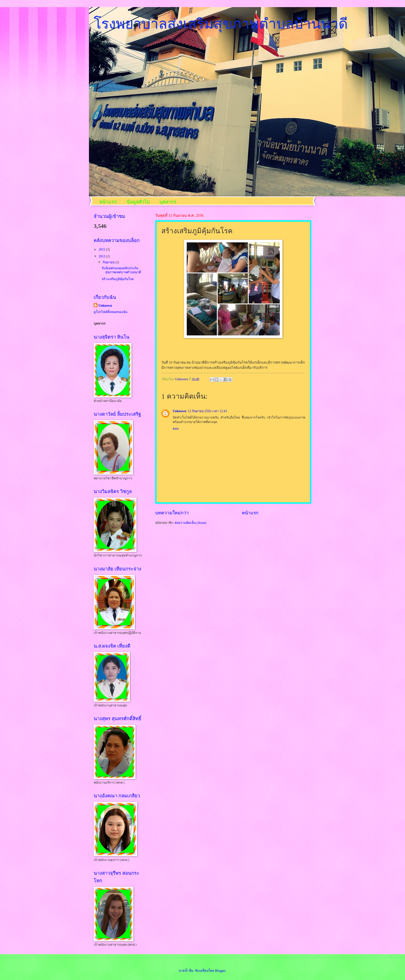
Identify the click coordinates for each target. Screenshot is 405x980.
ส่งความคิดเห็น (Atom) (190, 523)
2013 (102, 256)
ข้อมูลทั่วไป (138, 202)
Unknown (180, 411)
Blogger (220, 971)
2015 (102, 249)
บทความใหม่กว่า (172, 513)
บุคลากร (168, 202)
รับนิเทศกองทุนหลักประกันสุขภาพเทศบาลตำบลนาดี (121, 270)
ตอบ (176, 429)
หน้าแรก (108, 202)
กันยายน (109, 262)
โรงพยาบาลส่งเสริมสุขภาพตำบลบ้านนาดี (221, 24)
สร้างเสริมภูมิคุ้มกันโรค (118, 279)
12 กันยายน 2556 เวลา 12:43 (207, 411)
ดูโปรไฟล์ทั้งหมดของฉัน (110, 312)
